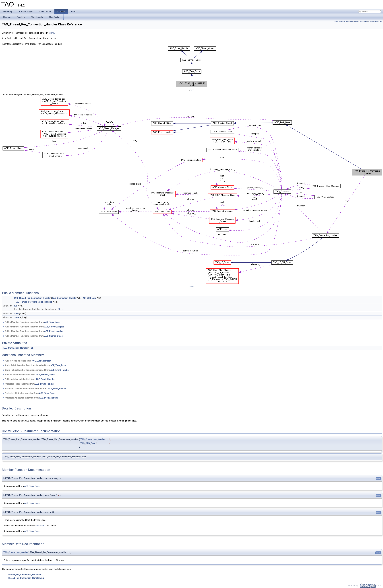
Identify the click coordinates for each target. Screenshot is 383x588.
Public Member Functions (344, 22)
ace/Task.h (41, 526)
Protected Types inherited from (28, 384)
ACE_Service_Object (54, 327)
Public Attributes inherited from (29, 375)
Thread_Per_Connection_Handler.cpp (26, 578)
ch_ (33, 348)
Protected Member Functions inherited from (35, 389)
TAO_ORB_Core (89, 298)
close (16, 317)
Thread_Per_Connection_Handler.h (25, 575)
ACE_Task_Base (52, 322)
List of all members (375, 22)
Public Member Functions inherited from (31, 322)
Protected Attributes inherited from (29, 393)
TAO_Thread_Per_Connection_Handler (32, 298)
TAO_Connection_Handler (64, 298)
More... (52, 33)
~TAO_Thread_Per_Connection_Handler (33, 302)
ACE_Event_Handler (54, 331)
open (16, 314)
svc (15, 306)
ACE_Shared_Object (54, 336)
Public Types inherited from (27, 361)
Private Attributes (361, 22)
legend (192, 90)
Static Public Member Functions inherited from (34, 365)
